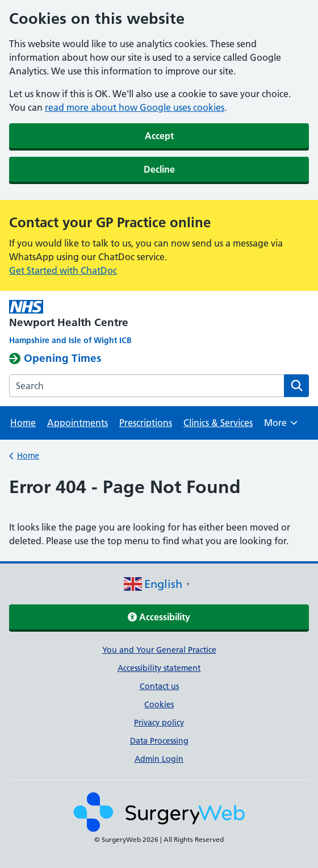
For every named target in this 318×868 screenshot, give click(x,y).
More (281, 426)
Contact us (159, 686)
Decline (159, 169)
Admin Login (159, 759)
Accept (159, 136)
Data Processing (159, 741)
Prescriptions (146, 423)
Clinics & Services (218, 423)
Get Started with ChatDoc (63, 270)
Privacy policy (159, 723)
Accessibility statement (159, 668)
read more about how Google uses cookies (135, 107)
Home (23, 423)
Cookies (159, 704)
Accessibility (159, 617)
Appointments (78, 423)
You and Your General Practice (159, 650)
